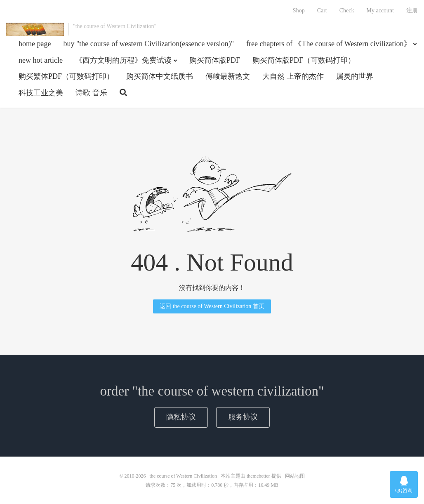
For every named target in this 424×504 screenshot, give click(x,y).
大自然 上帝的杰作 (293, 76)
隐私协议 (181, 417)
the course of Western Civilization (35, 29)
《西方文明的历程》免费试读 (123, 60)
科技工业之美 (41, 93)
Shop (299, 11)
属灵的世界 (355, 76)
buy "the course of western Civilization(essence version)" (148, 44)
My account (380, 11)
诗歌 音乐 (91, 93)
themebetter (258, 476)
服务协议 (243, 417)
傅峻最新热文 (228, 76)
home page (35, 44)
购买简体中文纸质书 (160, 76)
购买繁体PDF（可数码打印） (66, 76)
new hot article (41, 60)
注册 (412, 11)
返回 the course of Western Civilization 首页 (212, 306)
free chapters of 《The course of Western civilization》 (329, 44)
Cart (322, 11)
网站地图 (295, 476)
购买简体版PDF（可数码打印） (304, 60)
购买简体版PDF (215, 60)
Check (347, 11)
